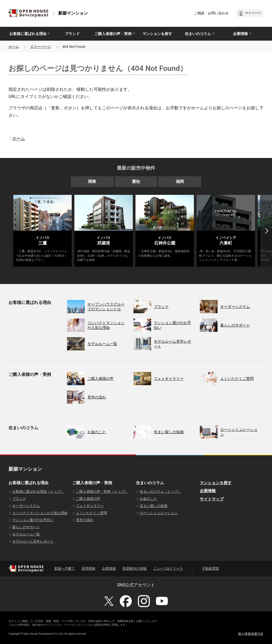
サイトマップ (212, 499)
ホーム (14, 47)
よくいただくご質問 (92, 513)
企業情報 (208, 491)
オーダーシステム (26, 506)
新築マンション (73, 13)
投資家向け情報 (135, 568)
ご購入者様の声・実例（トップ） (102, 491)
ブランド (72, 34)
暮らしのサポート (26, 527)
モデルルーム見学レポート (33, 541)
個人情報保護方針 (251, 634)
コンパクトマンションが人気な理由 (40, 513)
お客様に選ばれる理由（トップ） (38, 491)
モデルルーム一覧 (26, 534)
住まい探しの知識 (154, 506)
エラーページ (41, 47)
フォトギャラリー (90, 506)
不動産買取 (211, 568)
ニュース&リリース (168, 568)
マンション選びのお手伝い (33, 520)
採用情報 (88, 568)
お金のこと (148, 499)
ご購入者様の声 (88, 499)
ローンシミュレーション (159, 513)
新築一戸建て (65, 568)
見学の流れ (85, 520)
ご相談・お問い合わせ (211, 13)
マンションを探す (157, 34)
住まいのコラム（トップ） (160, 491)
